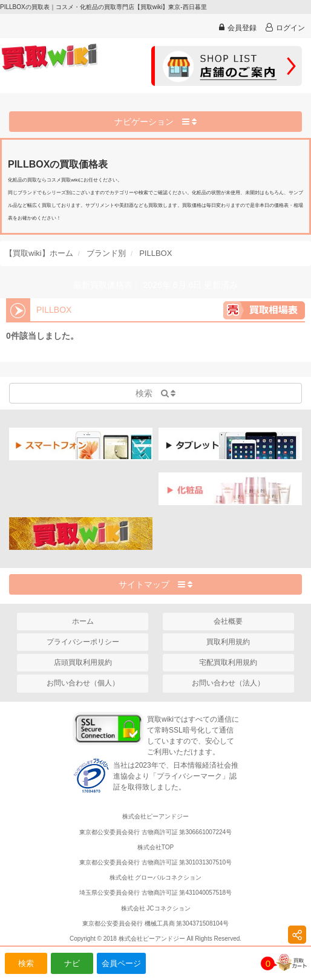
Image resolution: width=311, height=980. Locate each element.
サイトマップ (155, 584)
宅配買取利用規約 (228, 662)
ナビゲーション (155, 122)
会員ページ (121, 963)
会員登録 (238, 28)
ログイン (285, 28)
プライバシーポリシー (83, 642)
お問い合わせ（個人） (83, 683)
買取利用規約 (228, 642)
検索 (26, 963)
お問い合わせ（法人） (228, 683)
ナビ (72, 963)
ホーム (83, 621)
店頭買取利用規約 (83, 662)
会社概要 (228, 621)
